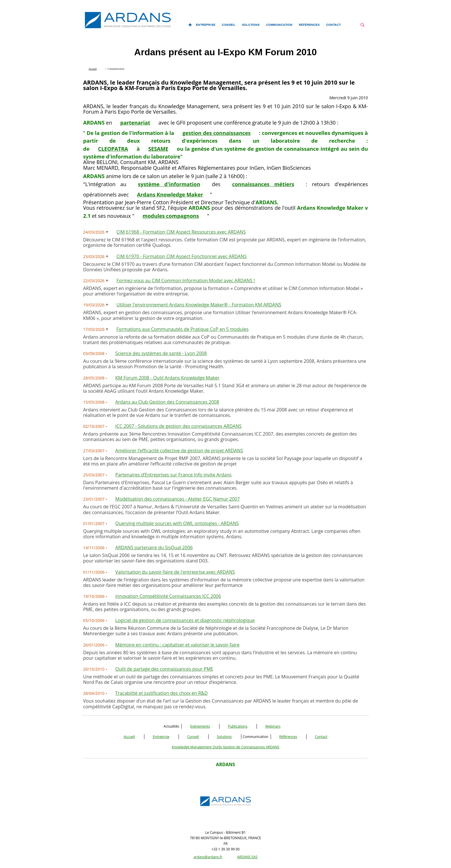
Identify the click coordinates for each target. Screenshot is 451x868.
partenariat (135, 123)
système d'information (169, 184)
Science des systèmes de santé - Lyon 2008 (161, 353)
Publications (238, 726)
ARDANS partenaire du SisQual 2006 (154, 547)
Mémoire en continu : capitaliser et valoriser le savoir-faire (177, 645)
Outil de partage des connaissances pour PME (164, 669)
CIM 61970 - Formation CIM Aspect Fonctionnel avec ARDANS (182, 256)
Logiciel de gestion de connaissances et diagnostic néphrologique (185, 620)
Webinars (273, 726)
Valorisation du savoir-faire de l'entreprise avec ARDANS (175, 572)
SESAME (158, 149)
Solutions (224, 737)
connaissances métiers (263, 184)
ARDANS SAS (247, 857)
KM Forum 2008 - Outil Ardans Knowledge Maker (167, 378)
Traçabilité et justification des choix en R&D (162, 693)
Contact (321, 737)
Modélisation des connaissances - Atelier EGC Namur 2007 (178, 499)
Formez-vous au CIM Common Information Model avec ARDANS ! (186, 281)
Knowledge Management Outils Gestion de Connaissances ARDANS (225, 747)
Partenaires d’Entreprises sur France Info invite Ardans (173, 475)
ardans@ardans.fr (208, 857)
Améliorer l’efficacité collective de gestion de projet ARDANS (179, 451)
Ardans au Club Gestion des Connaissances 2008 (167, 402)
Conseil (193, 737)
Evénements (200, 726)
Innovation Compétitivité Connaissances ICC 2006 (168, 596)
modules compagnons (171, 216)
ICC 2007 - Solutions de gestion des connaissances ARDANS (178, 426)
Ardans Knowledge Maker (170, 194)
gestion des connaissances (216, 133)
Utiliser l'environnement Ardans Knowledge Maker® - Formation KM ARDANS (199, 305)
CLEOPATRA (113, 149)
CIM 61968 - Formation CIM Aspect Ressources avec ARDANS (181, 232)
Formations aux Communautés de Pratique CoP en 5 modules (182, 329)
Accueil (129, 737)
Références (288, 737)
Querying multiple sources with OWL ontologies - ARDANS (177, 523)
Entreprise (161, 737)
